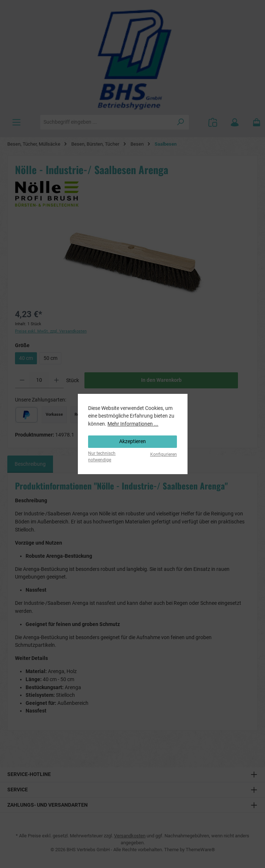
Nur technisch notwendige (102, 456)
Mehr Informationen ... (133, 424)
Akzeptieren (132, 441)
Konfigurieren (164, 454)
